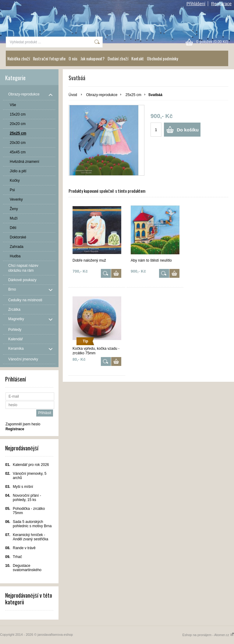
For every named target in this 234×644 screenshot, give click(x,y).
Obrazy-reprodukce (102, 95)
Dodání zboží (118, 58)
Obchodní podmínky (162, 58)
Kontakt (138, 58)
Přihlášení (196, 4)
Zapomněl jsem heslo (23, 424)
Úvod (73, 95)
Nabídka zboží (19, 58)
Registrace (221, 4)
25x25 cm (133, 95)
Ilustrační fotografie (49, 58)
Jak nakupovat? (92, 58)
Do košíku (188, 130)
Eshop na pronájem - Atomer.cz (208, 635)
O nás (73, 58)
